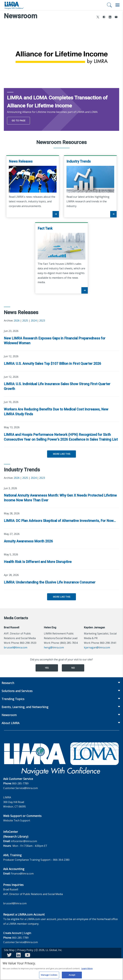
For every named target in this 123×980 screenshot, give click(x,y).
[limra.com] (14, 5)
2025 (25, 321)
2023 (42, 321)
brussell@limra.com (16, 647)
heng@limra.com (54, 647)
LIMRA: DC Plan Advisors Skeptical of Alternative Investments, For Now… (60, 521)
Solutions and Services (17, 691)
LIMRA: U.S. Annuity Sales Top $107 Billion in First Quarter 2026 (52, 364)
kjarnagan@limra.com (97, 647)
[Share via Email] (116, 17)
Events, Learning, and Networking (25, 707)
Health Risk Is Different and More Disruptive (38, 562)
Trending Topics (13, 699)
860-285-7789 (20, 783)
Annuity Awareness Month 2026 (28, 541)
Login (28, 933)
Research (8, 683)
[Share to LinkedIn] (110, 17)
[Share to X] (98, 17)
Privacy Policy (25, 950)
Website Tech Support (17, 820)
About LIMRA (10, 723)
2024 (34, 321)
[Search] (109, 5)
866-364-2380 (61, 860)
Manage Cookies (49, 976)
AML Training (12, 855)
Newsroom (9, 715)
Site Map (9, 950)
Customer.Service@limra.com (20, 788)
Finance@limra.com (22, 874)
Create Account (12, 933)
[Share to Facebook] (104, 17)
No (73, 668)
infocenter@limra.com (24, 841)
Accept (72, 976)
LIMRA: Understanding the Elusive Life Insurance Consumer (50, 582)
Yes (47, 668)
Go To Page (18, 120)
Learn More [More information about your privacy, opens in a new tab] (87, 970)
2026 (17, 321)
